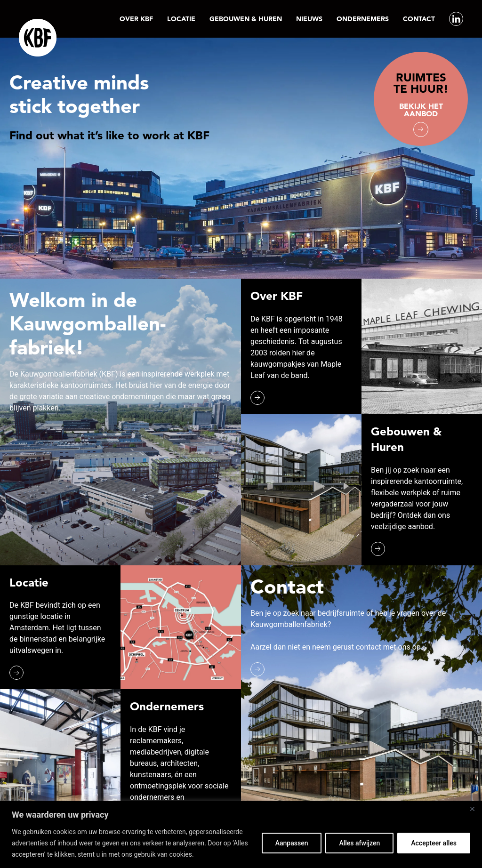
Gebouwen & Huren (246, 19)
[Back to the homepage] (38, 38)
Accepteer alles (434, 843)
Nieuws (309, 19)
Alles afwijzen (359, 843)
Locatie (181, 19)
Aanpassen (292, 843)
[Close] (472, 809)
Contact (419, 19)
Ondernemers (363, 19)
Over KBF (136, 19)
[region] (241, 834)
